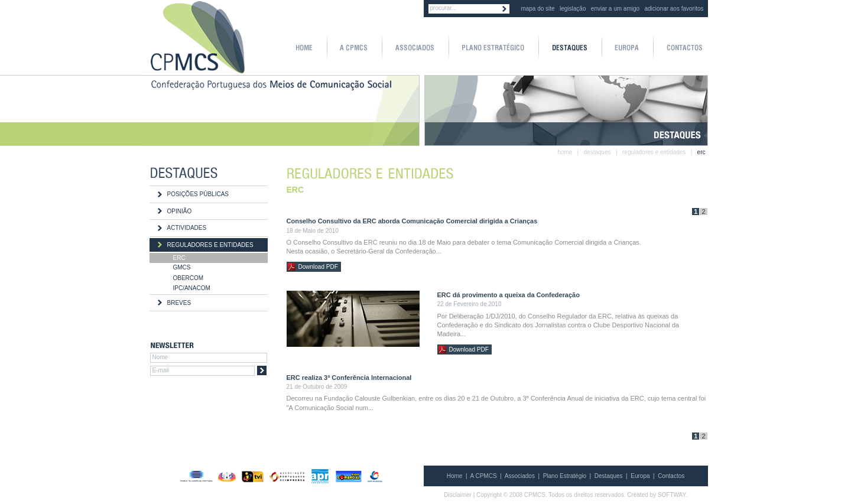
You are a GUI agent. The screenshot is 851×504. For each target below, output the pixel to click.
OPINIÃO (180, 211)
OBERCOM (189, 278)
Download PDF (318, 267)
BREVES (179, 303)
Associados (520, 476)
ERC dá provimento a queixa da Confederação (509, 295)
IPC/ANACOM (192, 288)
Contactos (671, 476)
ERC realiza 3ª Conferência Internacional (349, 378)
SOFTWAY (672, 495)
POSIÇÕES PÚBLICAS (198, 194)
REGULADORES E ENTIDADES (210, 245)
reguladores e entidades (654, 152)
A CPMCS (484, 476)
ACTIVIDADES (187, 228)
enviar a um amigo (615, 9)
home (565, 152)
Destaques (609, 476)
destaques (597, 152)
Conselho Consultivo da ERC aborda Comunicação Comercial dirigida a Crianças (412, 221)
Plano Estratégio (565, 476)
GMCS (182, 267)
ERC (179, 258)
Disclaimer (458, 495)
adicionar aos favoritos (674, 9)
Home (455, 476)
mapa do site (537, 9)
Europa (640, 476)
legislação (573, 9)
